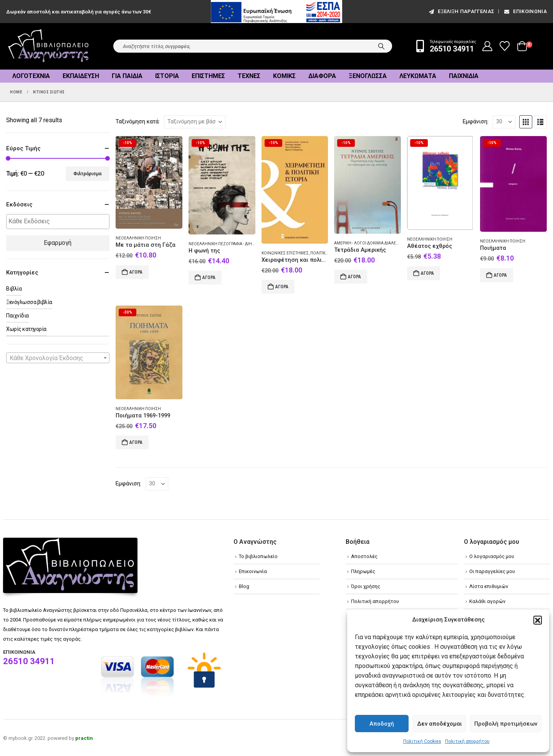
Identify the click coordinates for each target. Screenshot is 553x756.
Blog (244, 586)
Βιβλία (14, 289)
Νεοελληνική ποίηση (138, 238)
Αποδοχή (382, 724)
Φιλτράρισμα (87, 174)
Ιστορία (167, 76)
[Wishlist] (505, 46)
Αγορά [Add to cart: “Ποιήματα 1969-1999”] (136, 442)
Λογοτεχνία (31, 76)
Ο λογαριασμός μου (492, 556)
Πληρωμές (363, 571)
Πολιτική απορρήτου (467, 741)
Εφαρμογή (58, 243)
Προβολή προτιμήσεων (506, 724)
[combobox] (58, 358)
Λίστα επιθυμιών (489, 586)
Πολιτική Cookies (422, 741)
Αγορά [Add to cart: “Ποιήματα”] (500, 275)
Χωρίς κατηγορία (26, 329)
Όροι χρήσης (366, 586)
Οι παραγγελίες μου (492, 571)
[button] (538, 620)
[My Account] (488, 46)
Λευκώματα (418, 76)
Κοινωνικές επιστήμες (285, 253)
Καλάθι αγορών (487, 601)
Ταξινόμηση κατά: (138, 121)
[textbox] (60, 222)
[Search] (381, 46)
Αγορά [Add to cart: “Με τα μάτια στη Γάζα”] (136, 272)
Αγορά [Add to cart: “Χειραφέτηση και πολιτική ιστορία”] (282, 287)
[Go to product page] (149, 183)
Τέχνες (249, 76)
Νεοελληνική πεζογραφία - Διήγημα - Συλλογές (238, 244)
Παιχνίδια (464, 76)
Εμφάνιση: (476, 121)
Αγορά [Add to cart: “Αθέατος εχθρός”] (427, 273)
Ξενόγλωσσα (368, 76)
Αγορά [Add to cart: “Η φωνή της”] (209, 277)
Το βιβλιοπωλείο (258, 556)
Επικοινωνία (525, 11)
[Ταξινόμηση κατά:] (195, 122)
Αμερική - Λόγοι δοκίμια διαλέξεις (369, 243)
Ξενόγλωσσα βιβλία (29, 302)
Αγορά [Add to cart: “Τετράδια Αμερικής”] (354, 277)
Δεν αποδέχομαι (440, 724)
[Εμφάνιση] (504, 122)
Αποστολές (364, 556)
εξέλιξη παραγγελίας (461, 11)
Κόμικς (284, 76)
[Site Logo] (48, 46)
